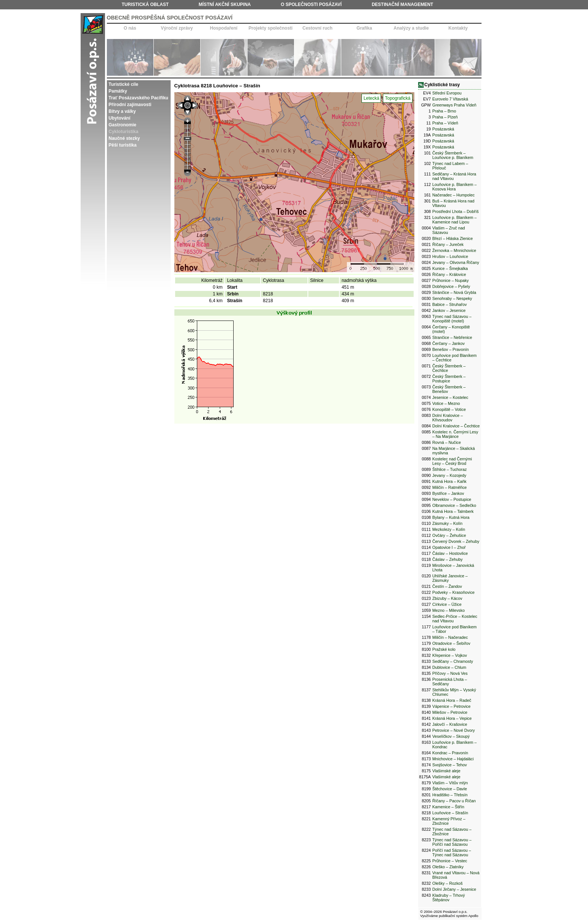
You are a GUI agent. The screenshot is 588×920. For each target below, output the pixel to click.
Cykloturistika (124, 132)
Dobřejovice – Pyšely (451, 286)
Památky (118, 91)
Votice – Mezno (446, 403)
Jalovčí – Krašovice (450, 724)
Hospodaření (224, 28)
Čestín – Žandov (447, 586)
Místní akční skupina (225, 4)
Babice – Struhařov (450, 304)
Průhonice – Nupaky (451, 280)
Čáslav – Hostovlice (450, 553)
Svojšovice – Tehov (450, 765)
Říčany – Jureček (448, 244)
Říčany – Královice (449, 274)
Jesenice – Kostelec (450, 397)
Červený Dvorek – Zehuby (456, 541)
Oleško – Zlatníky (448, 867)
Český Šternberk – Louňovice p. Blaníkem (453, 155)
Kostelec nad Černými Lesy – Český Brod (452, 461)
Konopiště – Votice (449, 409)
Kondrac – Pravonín (450, 753)
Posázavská (443, 129)
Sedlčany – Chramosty (453, 661)
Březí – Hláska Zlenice (453, 238)
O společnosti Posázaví (311, 4)
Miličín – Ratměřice (450, 487)
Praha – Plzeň (445, 117)
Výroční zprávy (177, 28)
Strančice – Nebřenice (452, 337)
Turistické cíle (124, 84)
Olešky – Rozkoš (448, 883)
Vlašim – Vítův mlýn (450, 783)
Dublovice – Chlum (449, 667)
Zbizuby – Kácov (447, 598)
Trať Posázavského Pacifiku (139, 98)
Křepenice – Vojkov (450, 655)
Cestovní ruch (317, 28)
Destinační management (402, 4)
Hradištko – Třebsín (450, 795)
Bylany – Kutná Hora (451, 517)
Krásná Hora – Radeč (452, 700)
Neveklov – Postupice (452, 499)
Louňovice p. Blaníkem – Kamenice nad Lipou (454, 220)
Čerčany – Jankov (448, 343)
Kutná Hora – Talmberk (453, 511)
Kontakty (458, 28)
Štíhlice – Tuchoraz (450, 469)
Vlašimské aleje (446, 771)
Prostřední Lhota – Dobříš (456, 211)
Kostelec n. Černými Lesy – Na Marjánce (455, 434)
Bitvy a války (122, 111)
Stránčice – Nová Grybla (454, 292)
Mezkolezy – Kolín (449, 529)
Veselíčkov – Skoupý (451, 736)
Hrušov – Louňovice (450, 256)
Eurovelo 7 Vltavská (450, 99)
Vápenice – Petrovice (451, 706)
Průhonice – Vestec (450, 861)
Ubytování (120, 118)
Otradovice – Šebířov (451, 643)
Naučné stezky (124, 138)
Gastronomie (123, 125)
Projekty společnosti (271, 28)
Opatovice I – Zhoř (449, 547)
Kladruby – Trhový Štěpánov (449, 898)
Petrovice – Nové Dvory (454, 730)
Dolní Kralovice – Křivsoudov (448, 418)
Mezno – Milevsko (448, 610)
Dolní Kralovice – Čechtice (456, 426)
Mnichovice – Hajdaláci (453, 759)
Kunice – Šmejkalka (450, 268)
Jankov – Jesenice (449, 310)
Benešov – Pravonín (451, 349)
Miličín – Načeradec (450, 637)
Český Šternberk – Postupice (449, 379)
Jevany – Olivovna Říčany (456, 262)
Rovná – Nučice (447, 442)
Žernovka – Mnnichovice (454, 250)
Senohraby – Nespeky (452, 298)
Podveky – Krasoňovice (454, 592)
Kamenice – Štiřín (448, 807)
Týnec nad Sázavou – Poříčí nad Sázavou (452, 842)
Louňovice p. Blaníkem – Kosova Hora (454, 187)
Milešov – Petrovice (450, 712)
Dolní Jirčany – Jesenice (454, 889)
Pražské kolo (444, 649)
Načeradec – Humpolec (454, 195)
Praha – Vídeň (445, 123)
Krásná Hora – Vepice (452, 718)
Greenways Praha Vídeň (454, 105)
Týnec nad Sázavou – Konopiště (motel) (452, 319)
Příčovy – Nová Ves (450, 673)
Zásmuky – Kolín (447, 523)
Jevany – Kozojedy (449, 475)
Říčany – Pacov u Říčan (454, 801)
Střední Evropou (447, 93)
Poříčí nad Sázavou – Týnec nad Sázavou (452, 853)
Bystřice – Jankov (448, 493)
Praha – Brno (444, 111)
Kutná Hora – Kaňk (449, 481)
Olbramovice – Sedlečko (454, 505)
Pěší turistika (123, 145)
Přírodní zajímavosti (130, 105)
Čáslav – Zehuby (448, 559)
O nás (130, 28)
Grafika (364, 28)
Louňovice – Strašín (450, 813)
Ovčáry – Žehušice (449, 535)
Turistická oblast (145, 4)
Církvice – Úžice (447, 604)
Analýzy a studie (411, 28)
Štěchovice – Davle (450, 789)
